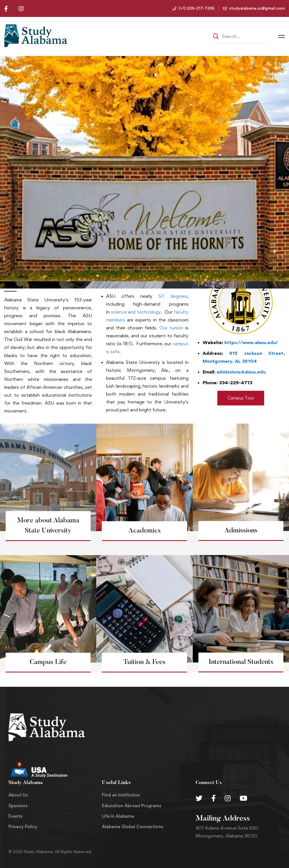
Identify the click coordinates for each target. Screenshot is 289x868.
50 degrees (173, 296)
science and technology (136, 312)
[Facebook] (214, 798)
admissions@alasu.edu (241, 372)
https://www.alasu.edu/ (251, 342)
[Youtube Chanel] (243, 798)
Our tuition (171, 328)
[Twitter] (199, 798)
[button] (263, 251)
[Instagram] (228, 798)
